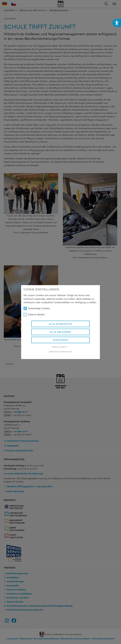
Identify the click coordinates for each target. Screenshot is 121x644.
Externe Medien (34, 315)
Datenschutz (66, 352)
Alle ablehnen (60, 332)
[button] (117, 23)
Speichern (61, 340)
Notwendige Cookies (37, 308)
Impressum (54, 352)
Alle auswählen (60, 324)
